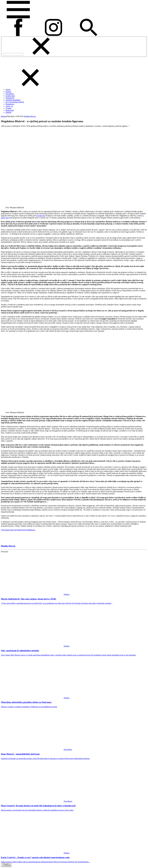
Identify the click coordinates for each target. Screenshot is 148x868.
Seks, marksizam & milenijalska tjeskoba (20, 651)
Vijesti (8, 90)
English (8, 112)
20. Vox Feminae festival (15, 102)
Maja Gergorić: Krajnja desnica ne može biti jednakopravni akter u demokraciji (38, 806)
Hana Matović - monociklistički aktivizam (20, 754)
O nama (8, 108)
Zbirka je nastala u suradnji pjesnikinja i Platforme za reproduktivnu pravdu (29, 707)
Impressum (10, 110)
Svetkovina (41, 216)
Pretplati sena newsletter (6, 865)
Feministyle (10, 98)
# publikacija (30, 530)
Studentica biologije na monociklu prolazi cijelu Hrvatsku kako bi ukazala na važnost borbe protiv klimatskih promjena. (45, 758)
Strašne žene (10, 96)
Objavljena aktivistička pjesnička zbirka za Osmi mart (26, 702)
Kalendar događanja (13, 100)
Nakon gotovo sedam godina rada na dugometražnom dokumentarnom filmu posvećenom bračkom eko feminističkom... (45, 862)
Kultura (8, 92)
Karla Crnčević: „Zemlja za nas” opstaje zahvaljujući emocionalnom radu (35, 857)
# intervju (12, 530)
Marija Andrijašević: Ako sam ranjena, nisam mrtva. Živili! (29, 599)
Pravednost (10, 94)
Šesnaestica (10, 104)
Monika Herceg (30, 116)
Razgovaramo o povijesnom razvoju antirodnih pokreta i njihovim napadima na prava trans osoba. (37, 810)
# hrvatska (5, 530)
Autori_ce (9, 106)
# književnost (21, 530)
